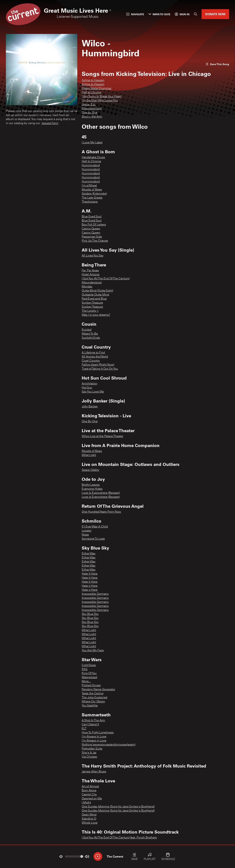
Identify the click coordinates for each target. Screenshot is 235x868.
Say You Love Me (93, 392)
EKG (85, 669)
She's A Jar (89, 753)
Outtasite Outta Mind (95, 295)
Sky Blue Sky (90, 614)
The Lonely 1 (90, 311)
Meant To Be (90, 334)
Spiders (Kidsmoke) (94, 194)
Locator (87, 531)
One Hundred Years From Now (101, 512)
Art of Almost (90, 787)
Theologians (90, 202)
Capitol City (89, 795)
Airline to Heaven (93, 80)
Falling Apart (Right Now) (98, 365)
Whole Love (90, 823)
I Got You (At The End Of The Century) (106, 279)
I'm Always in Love (94, 741)
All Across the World (95, 357)
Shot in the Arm (92, 117)
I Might (86, 803)
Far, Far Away (90, 271)
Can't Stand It (90, 725)
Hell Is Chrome (91, 93)
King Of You (89, 673)
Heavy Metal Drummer (97, 89)
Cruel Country (91, 361)
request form (50, 123)
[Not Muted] (61, 857)
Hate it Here (90, 586)
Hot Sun (87, 388)
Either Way (89, 554)
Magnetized (89, 677)
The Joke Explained (94, 698)
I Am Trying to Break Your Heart (102, 97)
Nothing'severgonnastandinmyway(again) (109, 745)
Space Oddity (90, 470)
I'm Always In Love (94, 737)
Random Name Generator (98, 690)
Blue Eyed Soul (92, 217)
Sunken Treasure (92, 303)
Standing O (89, 819)
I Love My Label (92, 143)
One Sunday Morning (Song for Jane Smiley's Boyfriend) (118, 807)
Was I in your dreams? (96, 315)
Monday (87, 287)
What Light (89, 455)
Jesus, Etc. (89, 105)
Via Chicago (89, 757)
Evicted (87, 330)
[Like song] (217, 64)
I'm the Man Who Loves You (100, 101)
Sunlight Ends (91, 338)
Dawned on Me (92, 799)
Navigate (135, 14)
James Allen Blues (94, 772)
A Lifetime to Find (93, 353)
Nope (85, 535)
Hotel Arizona (91, 275)
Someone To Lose (93, 539)
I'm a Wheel (89, 186)
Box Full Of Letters (94, 225)
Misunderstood (92, 109)
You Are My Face (93, 651)
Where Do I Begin (93, 702)
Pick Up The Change (95, 241)
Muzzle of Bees (92, 190)
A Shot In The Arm (93, 721)
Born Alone (89, 791)
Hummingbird (91, 166)
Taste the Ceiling (93, 694)
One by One (90, 113)
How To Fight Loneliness (98, 733)
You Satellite (90, 706)
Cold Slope (89, 665)
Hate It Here (90, 574)
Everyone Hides (92, 489)
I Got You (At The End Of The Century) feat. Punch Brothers (119, 838)
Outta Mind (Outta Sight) (97, 291)
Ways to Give (159, 14)
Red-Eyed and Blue (94, 299)
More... (86, 682)
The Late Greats (92, 198)
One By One (90, 422)
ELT (84, 729)
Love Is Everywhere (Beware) (101, 493)
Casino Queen (91, 229)
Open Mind (89, 815)
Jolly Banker (90, 407)
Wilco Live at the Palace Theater (102, 436)
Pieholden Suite (92, 749)
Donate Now (215, 14)
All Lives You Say (93, 256)
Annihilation (90, 384)
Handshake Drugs (93, 158)
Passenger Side (92, 237)
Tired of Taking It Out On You (100, 369)
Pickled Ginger (91, 686)
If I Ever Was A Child (95, 527)
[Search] (196, 14)
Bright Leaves (91, 485)
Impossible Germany (95, 594)
